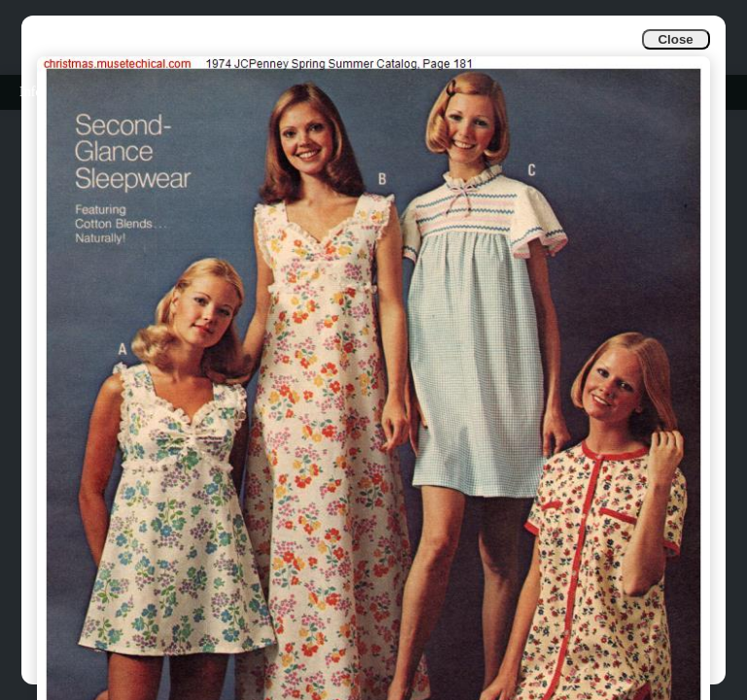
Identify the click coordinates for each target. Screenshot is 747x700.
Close (675, 39)
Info (31, 92)
